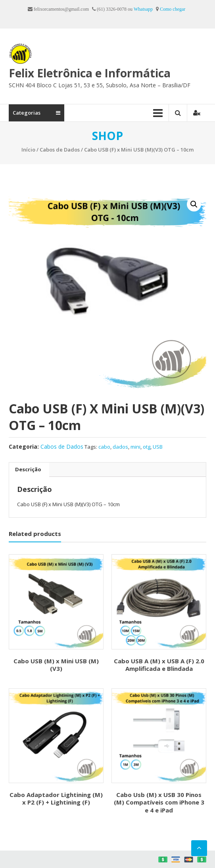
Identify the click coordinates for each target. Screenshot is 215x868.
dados (120, 447)
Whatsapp (143, 9)
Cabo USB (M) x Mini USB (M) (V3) (56, 665)
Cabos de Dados (60, 150)
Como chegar (173, 9)
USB (158, 447)
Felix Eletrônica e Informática (90, 73)
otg (147, 447)
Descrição (28, 469)
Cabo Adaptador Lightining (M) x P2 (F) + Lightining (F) (56, 799)
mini (135, 447)
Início (28, 150)
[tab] (28, 470)
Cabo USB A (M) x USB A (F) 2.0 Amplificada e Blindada (159, 665)
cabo (104, 447)
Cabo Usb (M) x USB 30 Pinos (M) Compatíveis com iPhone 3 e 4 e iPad (159, 802)
